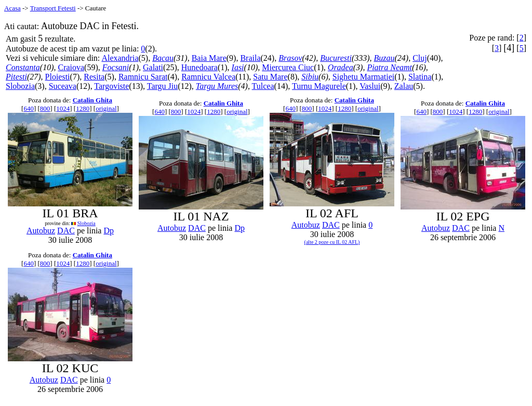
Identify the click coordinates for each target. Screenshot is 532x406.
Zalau (404, 86)
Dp (109, 231)
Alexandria (120, 58)
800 (45, 108)
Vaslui (370, 86)
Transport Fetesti (53, 8)
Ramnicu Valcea (208, 77)
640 (29, 108)
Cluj (420, 58)
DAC (66, 231)
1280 (83, 108)
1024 (63, 108)
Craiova (71, 67)
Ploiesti (58, 77)
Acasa (12, 8)
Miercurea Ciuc (288, 67)
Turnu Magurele (319, 86)
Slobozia (20, 86)
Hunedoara (199, 67)
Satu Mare (270, 77)
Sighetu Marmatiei (364, 77)
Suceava (63, 86)
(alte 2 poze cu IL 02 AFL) (332, 242)
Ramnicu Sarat (143, 77)
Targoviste (111, 86)
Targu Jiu (162, 86)
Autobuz (41, 231)
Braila (250, 58)
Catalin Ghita (92, 100)
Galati (153, 67)
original (106, 108)
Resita (94, 77)
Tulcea (263, 86)
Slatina (420, 77)
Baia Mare (209, 58)
